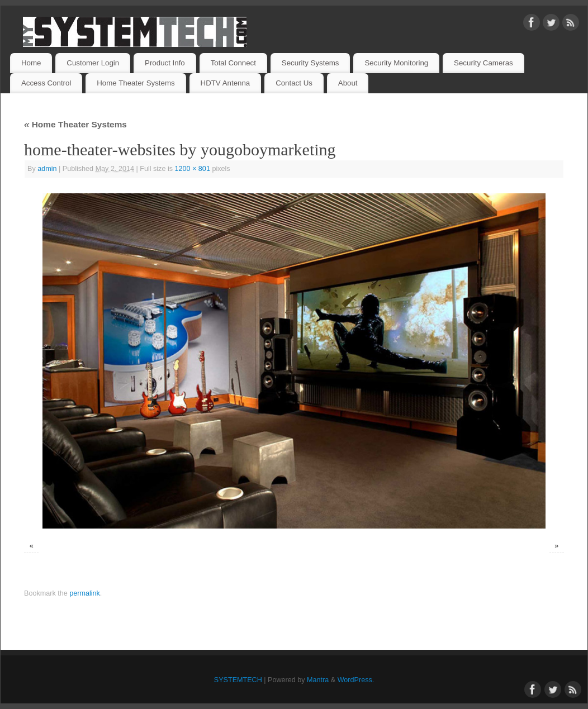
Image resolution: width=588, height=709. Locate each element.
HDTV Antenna (226, 83)
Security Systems (310, 63)
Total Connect (233, 63)
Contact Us (294, 83)
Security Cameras (483, 63)
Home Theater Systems (136, 83)
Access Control (46, 83)
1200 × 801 (193, 169)
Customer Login (93, 63)
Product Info (165, 63)
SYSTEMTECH (238, 680)
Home (31, 63)
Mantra (318, 680)
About (348, 83)
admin (47, 169)
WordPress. (356, 680)
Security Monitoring (396, 63)
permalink (85, 593)
